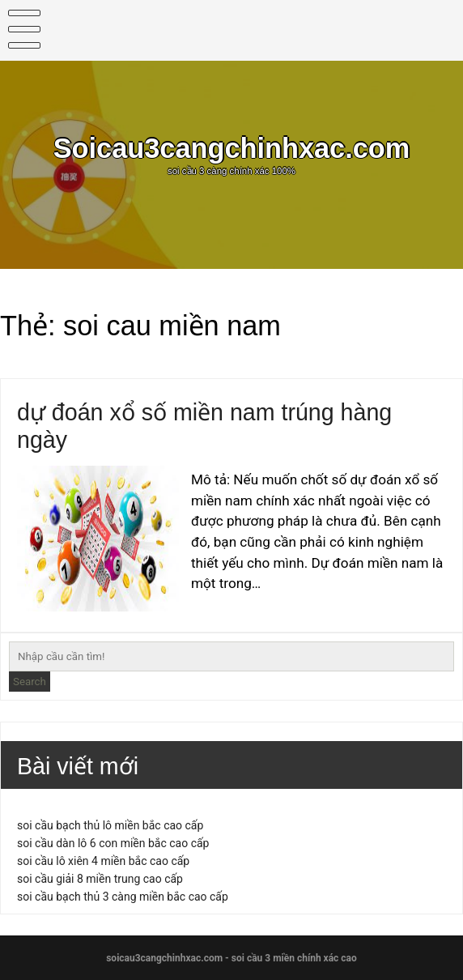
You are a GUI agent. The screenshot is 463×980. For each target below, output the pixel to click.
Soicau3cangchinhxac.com (232, 148)
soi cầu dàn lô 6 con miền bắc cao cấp (113, 843)
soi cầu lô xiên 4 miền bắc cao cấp (103, 861)
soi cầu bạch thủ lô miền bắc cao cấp (110, 825)
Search (30, 682)
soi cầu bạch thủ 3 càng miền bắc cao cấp (123, 897)
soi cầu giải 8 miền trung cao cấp (100, 879)
